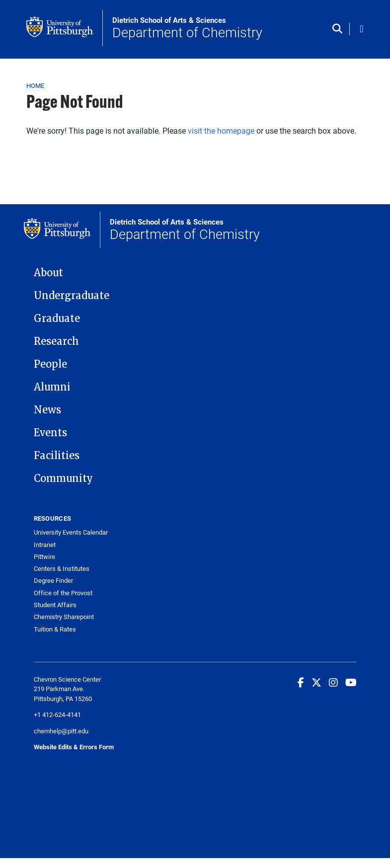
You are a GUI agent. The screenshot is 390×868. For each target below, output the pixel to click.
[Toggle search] (340, 29)
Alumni (52, 387)
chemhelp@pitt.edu (61, 731)
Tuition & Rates (55, 629)
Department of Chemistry (187, 28)
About (48, 273)
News (47, 410)
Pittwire (44, 557)
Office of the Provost (63, 593)
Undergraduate (72, 296)
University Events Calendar (71, 532)
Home (36, 85)
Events (50, 433)
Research (56, 341)
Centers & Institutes (62, 569)
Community (63, 478)
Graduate (57, 318)
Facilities (57, 456)
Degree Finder (53, 581)
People (50, 364)
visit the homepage (221, 130)
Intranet (45, 545)
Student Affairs (55, 605)
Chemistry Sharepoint (64, 617)
